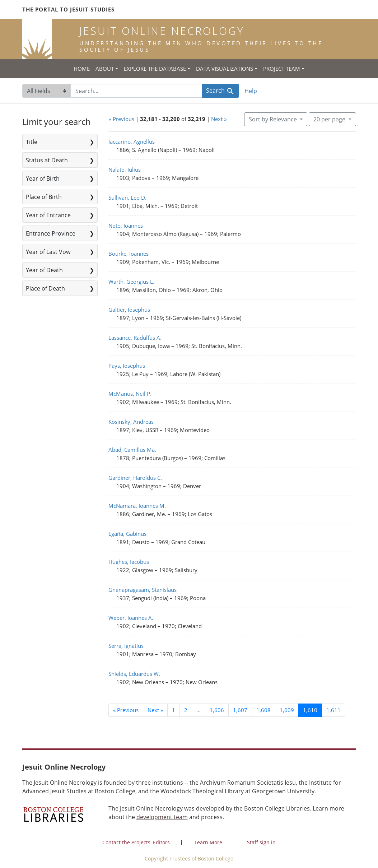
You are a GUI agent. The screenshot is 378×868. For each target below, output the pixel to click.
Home (82, 69)
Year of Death (44, 270)
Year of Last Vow (48, 252)
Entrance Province (51, 233)
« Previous (122, 119)
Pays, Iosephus (127, 366)
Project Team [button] (282, 69)
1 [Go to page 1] (174, 710)
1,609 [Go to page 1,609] (287, 710)
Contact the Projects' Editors (136, 842)
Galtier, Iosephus (129, 310)
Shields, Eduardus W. (134, 674)
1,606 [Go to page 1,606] (217, 710)
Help (251, 91)
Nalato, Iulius (125, 170)
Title (32, 142)
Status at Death (47, 160)
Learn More (208, 842)
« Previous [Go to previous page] (126, 710)
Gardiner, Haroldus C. (135, 478)
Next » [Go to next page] (155, 710)
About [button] (105, 69)
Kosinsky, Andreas (131, 422)
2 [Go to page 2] (186, 710)
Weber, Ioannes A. (131, 618)
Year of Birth (43, 178)
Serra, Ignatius (126, 646)
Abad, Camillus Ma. (132, 450)
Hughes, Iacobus (129, 562)
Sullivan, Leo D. (127, 198)
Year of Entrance (48, 215)
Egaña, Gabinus (127, 534)
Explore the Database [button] (155, 69)
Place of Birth (44, 197)
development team (162, 817)
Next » (219, 119)
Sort (274, 119)
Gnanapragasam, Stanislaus (143, 590)
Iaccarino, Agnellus (132, 141)
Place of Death (45, 288)
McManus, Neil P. (130, 394)
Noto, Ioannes (126, 226)
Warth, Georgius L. (131, 282)
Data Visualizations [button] (225, 69)
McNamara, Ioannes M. (137, 506)
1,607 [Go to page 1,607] (240, 710)
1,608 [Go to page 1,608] (263, 710)
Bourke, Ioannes (129, 254)
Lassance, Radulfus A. (135, 338)
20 (330, 119)
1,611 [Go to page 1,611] (333, 710)
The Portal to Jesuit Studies (68, 9)
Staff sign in (261, 842)
